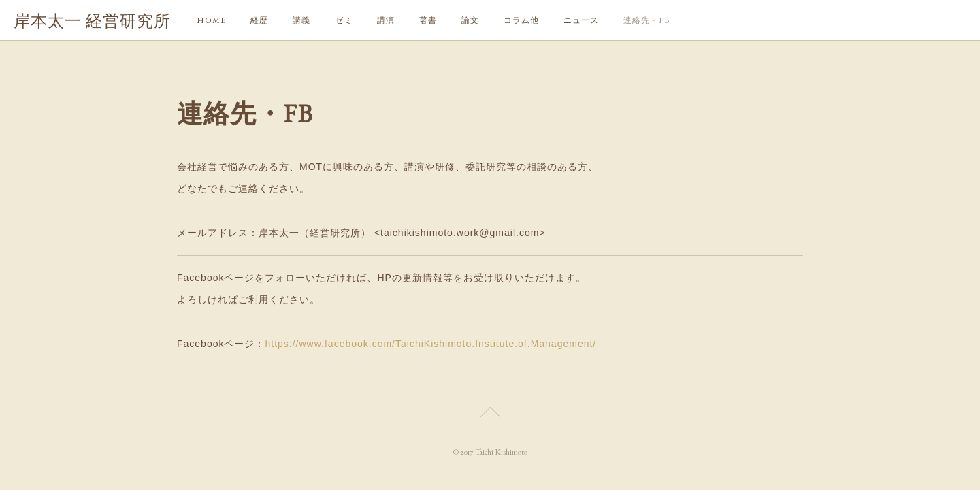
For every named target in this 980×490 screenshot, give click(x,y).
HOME (211, 20)
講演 (386, 20)
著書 (428, 20)
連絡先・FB (647, 20)
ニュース (581, 20)
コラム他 (521, 20)
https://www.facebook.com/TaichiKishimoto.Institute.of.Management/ (430, 344)
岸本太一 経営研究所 (92, 21)
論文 (470, 20)
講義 (301, 20)
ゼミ (344, 20)
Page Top (490, 414)
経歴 (259, 20)
